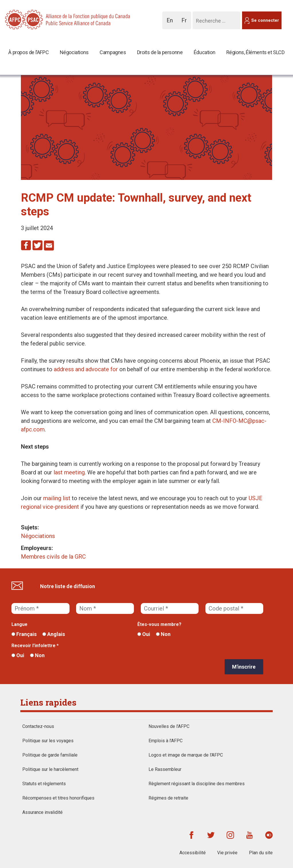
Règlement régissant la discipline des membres (197, 784)
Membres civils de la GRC (53, 557)
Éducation (204, 52)
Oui (144, 634)
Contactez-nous (38, 726)
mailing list (57, 498)
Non (163, 634)
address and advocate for (86, 369)
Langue (19, 624)
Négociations (74, 52)
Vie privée (227, 853)
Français (24, 634)
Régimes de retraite (168, 798)
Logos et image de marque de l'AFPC (186, 755)
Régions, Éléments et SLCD (256, 52)
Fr (186, 23)
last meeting (69, 472)
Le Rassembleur (165, 769)
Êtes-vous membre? (159, 624)
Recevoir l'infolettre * (35, 646)
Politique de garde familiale (50, 755)
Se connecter (265, 20)
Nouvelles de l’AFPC (169, 726)
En (171, 23)
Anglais (54, 634)
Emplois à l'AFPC (166, 741)
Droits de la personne (160, 52)
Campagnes (113, 52)
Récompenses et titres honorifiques (58, 798)
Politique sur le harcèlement (50, 769)
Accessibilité (193, 853)
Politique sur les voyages (48, 741)
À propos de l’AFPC (28, 52)
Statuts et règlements (44, 784)
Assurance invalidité (42, 812)
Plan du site (261, 853)
